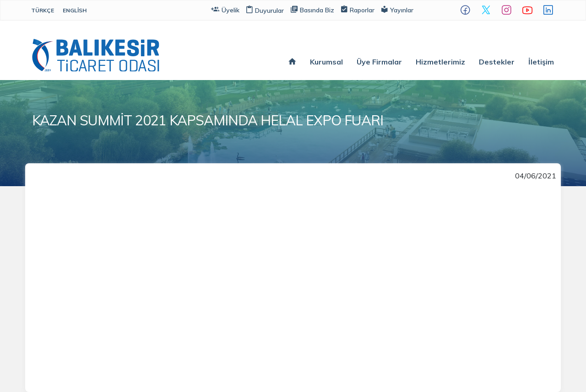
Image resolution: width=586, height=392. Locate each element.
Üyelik (225, 9)
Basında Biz (312, 9)
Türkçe (43, 10)
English (75, 10)
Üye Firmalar (379, 62)
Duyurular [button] (265, 11)
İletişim (541, 62)
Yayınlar (397, 9)
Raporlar (358, 9)
